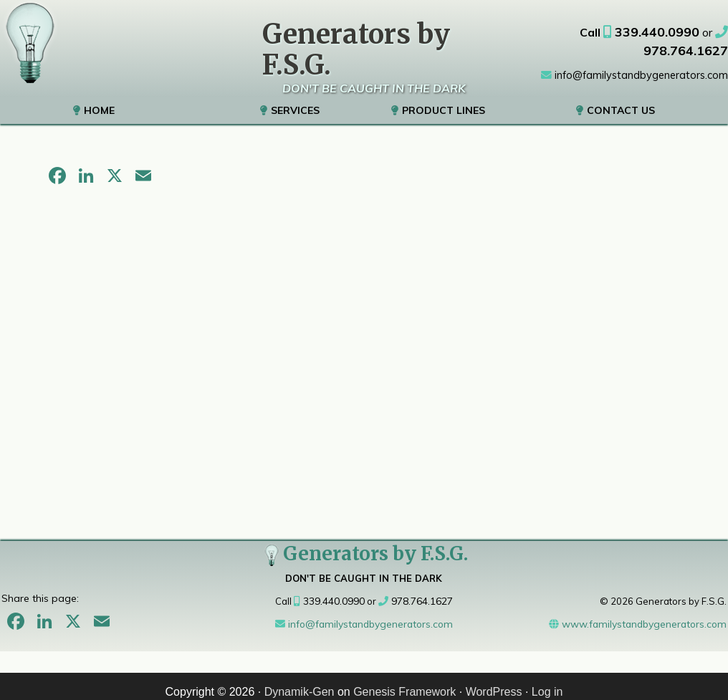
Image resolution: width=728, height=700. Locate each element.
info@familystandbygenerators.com (637, 54)
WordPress (494, 681)
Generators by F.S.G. (364, 543)
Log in (547, 681)
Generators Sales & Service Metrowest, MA (29, 43)
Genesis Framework (404, 681)
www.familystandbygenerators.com (642, 613)
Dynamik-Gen (300, 681)
